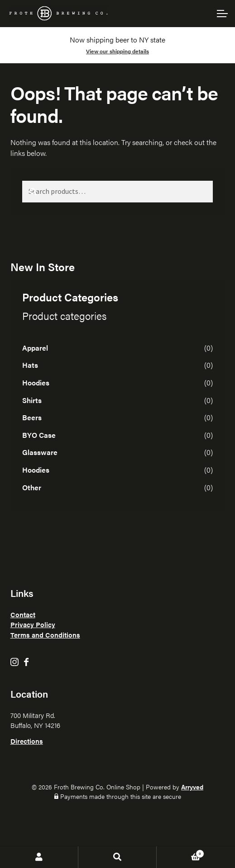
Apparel (35, 348)
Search (117, 857)
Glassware (40, 452)
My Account (39, 857)
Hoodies (36, 382)
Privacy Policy (33, 624)
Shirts (32, 400)
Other (32, 487)
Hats (30, 365)
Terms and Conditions (45, 635)
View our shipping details (117, 51)
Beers (32, 417)
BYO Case (39, 435)
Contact (23, 614)
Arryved (192, 787)
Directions (27, 741)
